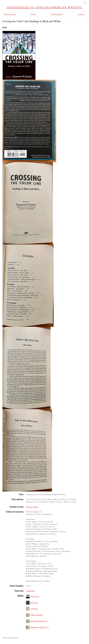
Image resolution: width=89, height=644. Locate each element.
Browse (33, 14)
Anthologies (30, 591)
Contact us (82, 14)
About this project (10, 14)
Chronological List (57, 14)
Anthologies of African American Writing (45, 7)
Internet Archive (32, 507)
